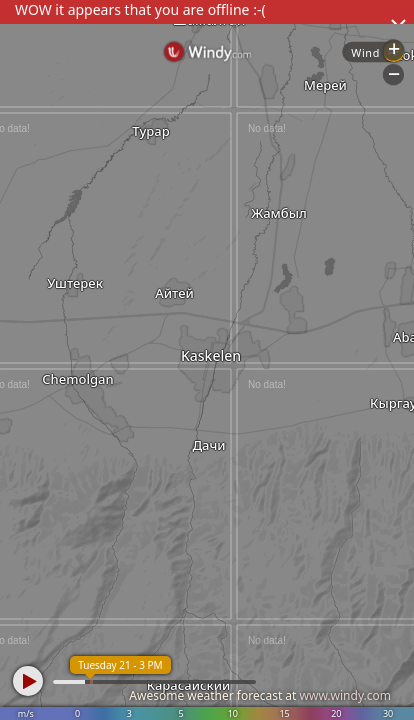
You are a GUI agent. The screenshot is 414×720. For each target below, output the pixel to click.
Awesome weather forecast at (260, 695)
